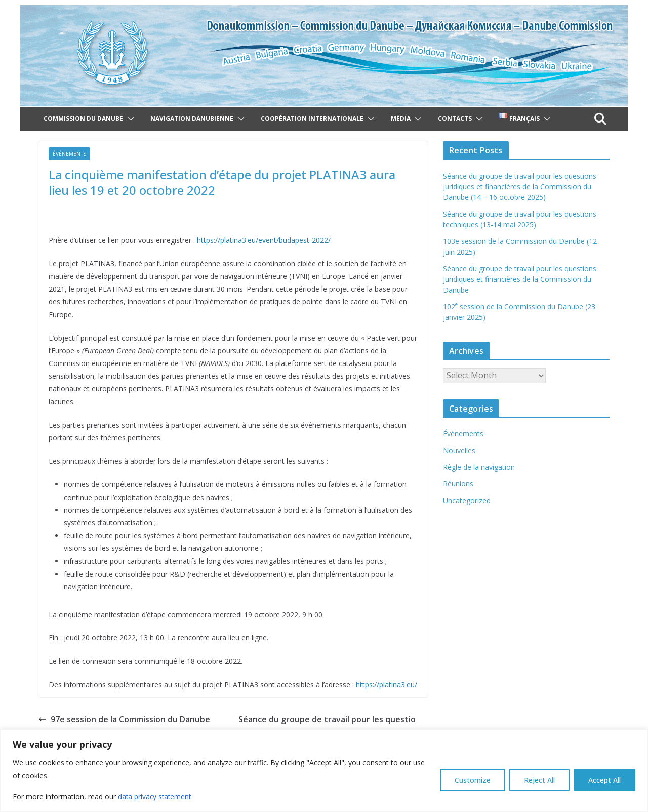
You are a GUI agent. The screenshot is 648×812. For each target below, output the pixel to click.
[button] (129, 119)
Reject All (539, 780)
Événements (69, 154)
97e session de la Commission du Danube (124, 719)
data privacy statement (156, 797)
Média (401, 119)
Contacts (455, 119)
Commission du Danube (83, 119)
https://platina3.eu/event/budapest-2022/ (264, 240)
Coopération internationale (312, 119)
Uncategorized (467, 500)
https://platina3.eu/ (387, 685)
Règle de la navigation (479, 467)
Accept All (604, 780)
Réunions (458, 484)
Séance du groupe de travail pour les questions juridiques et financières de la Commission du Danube (520, 279)
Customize (473, 780)
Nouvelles (459, 450)
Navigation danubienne (192, 119)
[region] (324, 771)
